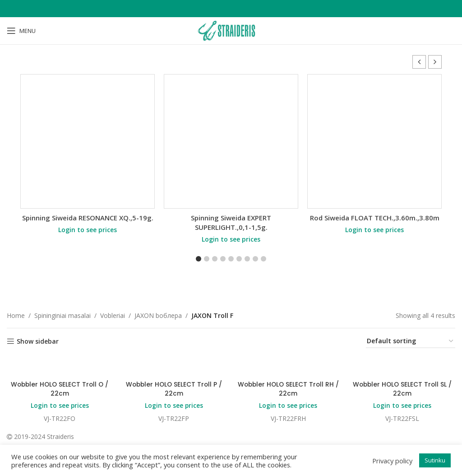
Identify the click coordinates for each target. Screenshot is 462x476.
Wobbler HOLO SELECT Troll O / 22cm (59, 389)
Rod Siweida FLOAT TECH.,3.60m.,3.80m (375, 218)
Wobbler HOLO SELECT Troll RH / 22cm (288, 389)
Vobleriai (113, 315)
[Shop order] (411, 342)
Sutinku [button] (435, 460)
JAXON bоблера (158, 315)
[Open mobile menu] (21, 31)
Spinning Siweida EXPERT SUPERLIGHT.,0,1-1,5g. (231, 222)
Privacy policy (392, 461)
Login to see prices (88, 230)
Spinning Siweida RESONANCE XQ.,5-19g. (88, 218)
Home (16, 315)
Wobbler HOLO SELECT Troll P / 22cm (174, 389)
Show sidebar (38, 342)
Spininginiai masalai (62, 315)
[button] (435, 62)
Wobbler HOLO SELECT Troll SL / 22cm (403, 389)
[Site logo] (231, 30)
